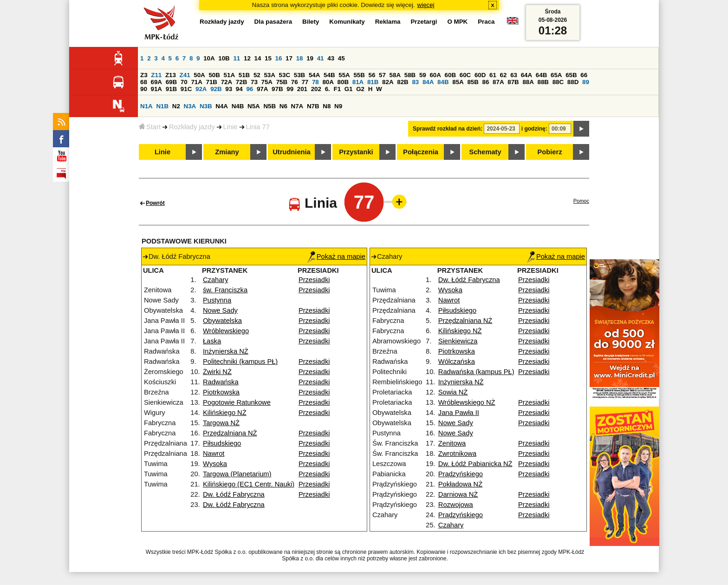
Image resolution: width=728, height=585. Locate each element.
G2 (360, 89)
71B (212, 82)
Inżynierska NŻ (226, 351)
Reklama (388, 22)
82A (388, 82)
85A (458, 82)
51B (244, 75)
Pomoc (581, 201)
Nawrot (214, 454)
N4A (222, 106)
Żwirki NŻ (217, 372)
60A (435, 75)
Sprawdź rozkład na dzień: (448, 129)
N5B (270, 106)
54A (314, 75)
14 (258, 58)
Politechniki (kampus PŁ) (240, 362)
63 (514, 75)
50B (214, 75)
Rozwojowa (456, 505)
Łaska (212, 341)
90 (144, 89)
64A (526, 75)
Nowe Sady (220, 310)
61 (493, 75)
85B (473, 82)
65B (571, 75)
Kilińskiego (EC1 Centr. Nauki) (249, 484)
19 (310, 58)
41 (321, 58)
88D (573, 82)
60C (465, 75)
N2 (176, 106)
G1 (349, 89)
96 (250, 89)
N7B (313, 106)
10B (224, 58)
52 (257, 75)
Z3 (144, 75)
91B (171, 89)
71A (196, 82)
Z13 (171, 75)
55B (359, 75)
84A (428, 82)
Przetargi (424, 22)
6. (328, 89)
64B (541, 75)
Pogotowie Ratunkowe (237, 402)
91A (156, 89)
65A (556, 75)
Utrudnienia (291, 152)
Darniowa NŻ (458, 494)
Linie (231, 127)
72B (241, 82)
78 (315, 82)
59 (423, 75)
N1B (162, 106)
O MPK (458, 22)
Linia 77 (258, 127)
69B (171, 82)
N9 (338, 106)
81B (373, 82)
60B (450, 75)
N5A (254, 106)
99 (290, 89)
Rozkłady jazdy (192, 127)
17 (289, 58)
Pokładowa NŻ (460, 484)
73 (254, 82)
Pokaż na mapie (336, 256)
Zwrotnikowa (457, 454)
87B (513, 82)
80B (343, 82)
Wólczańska (457, 362)
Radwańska (221, 382)
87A (498, 82)
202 (316, 89)
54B (329, 75)
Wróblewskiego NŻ (467, 402)
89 (586, 82)
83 (415, 82)
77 (305, 82)
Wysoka (215, 464)
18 (300, 58)
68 (144, 82)
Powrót (155, 203)
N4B (238, 106)
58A (395, 75)
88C (558, 82)
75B (282, 82)
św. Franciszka (225, 290)
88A (528, 82)
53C (285, 75)
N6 (283, 106)
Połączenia (421, 152)
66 (584, 75)
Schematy (485, 152)
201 (302, 89)
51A (229, 75)
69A (156, 82)
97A (262, 89)
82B (403, 82)
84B (443, 82)
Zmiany (227, 152)
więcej (426, 5)
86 (486, 82)
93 (229, 89)
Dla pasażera (273, 22)
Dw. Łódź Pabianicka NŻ (475, 464)
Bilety (311, 22)
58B (410, 75)
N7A (297, 106)
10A (209, 58)
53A (269, 75)
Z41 (185, 75)
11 (237, 58)
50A (199, 75)
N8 (327, 106)
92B (216, 89)
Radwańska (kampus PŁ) (476, 372)
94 (239, 89)
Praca (486, 22)
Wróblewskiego (226, 331)
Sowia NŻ (453, 392)
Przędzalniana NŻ (230, 433)
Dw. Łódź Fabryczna (234, 494)
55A (344, 75)
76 (295, 82)
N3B (206, 106)
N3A (190, 106)
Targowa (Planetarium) (237, 474)
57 (382, 75)
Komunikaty (347, 22)
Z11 (156, 75)
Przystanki (356, 152)
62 (504, 75)
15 (268, 58)
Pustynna (217, 300)
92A (201, 89)
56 (372, 75)
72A (227, 82)
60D (480, 75)
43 (331, 58)
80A (328, 82)
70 (184, 82)
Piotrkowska (221, 392)
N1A (146, 106)
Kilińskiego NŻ (225, 413)
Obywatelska (222, 321)
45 (341, 58)
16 (279, 58)
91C (186, 89)
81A (358, 82)
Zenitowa (452, 443)
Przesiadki (314, 280)
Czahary (216, 280)
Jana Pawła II (459, 413)
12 (247, 58)
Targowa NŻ (221, 423)
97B (277, 89)
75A (267, 82)
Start (150, 127)
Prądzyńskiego (461, 474)
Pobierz (550, 152)
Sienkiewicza (458, 341)
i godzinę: (534, 129)
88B (543, 82)
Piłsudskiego (222, 443)
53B (299, 75)
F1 (337, 89)
